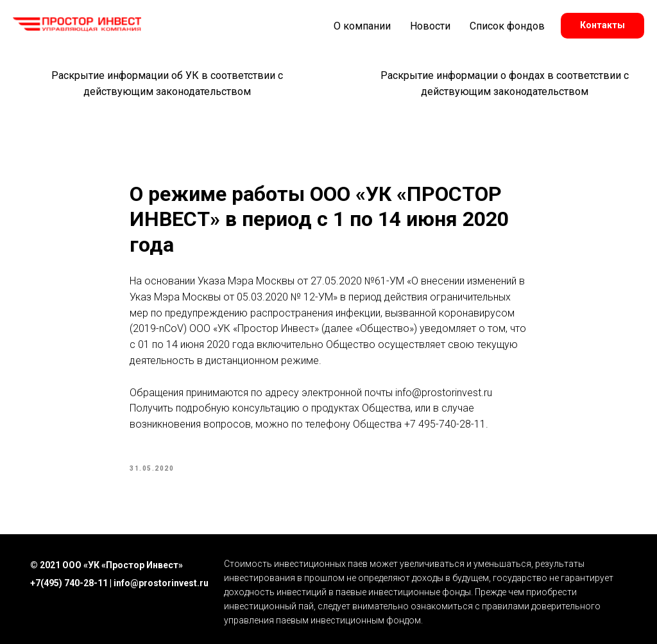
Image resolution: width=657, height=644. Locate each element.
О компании (362, 26)
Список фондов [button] (507, 26)
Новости (430, 26)
